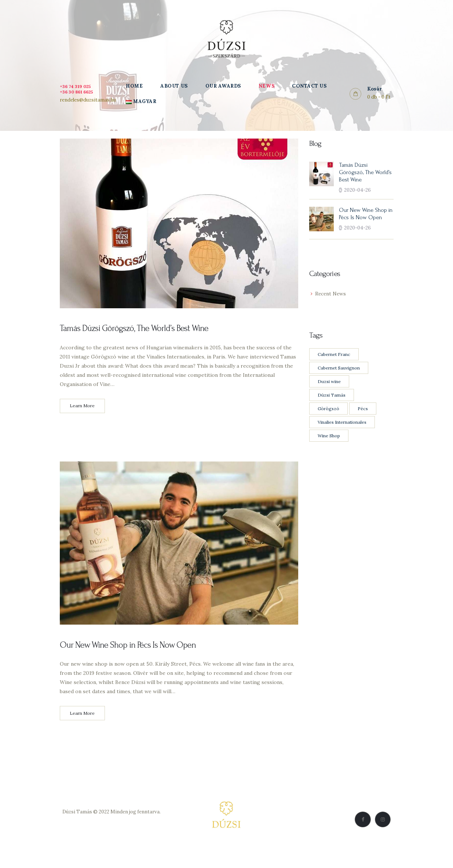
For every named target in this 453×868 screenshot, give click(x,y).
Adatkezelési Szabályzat (112, 824)
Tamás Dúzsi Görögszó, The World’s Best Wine (138, 329)
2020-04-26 (357, 191)
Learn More (82, 407)
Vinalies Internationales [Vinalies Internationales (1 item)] (342, 423)
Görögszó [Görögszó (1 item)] (328, 409)
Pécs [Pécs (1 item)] (363, 409)
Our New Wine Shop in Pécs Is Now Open (131, 647)
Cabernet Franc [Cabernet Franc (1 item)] (334, 355)
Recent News (331, 295)
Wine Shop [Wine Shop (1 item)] (329, 436)
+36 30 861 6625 (78, 92)
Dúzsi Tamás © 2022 (86, 816)
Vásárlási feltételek (112, 833)
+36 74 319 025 (77, 86)
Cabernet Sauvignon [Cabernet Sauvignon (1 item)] (339, 369)
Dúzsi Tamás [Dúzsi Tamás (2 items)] (332, 396)
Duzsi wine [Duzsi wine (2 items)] (329, 382)
